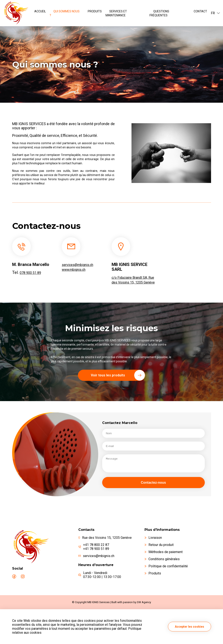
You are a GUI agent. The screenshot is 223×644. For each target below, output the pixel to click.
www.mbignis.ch (74, 270)
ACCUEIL (40, 11)
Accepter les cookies (189, 627)
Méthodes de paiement (164, 552)
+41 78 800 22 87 (96, 545)
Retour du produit (159, 545)
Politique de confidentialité (166, 566)
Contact (200, 11)
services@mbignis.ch (77, 265)
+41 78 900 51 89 (96, 549)
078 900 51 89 (30, 273)
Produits (95, 11)
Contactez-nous (153, 483)
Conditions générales (162, 559)
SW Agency (144, 602)
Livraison (153, 538)
